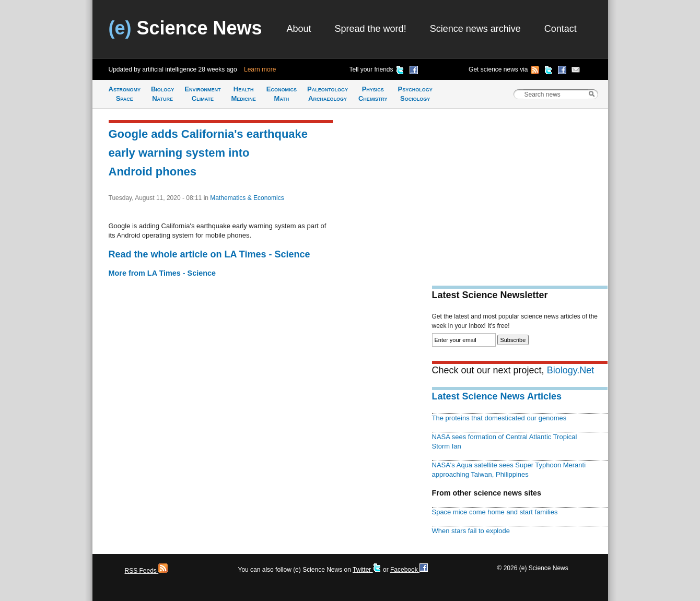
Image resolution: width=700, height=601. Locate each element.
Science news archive (475, 29)
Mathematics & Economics (247, 198)
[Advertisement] (520, 191)
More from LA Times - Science (162, 273)
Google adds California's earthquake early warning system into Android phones (208, 153)
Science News (185, 28)
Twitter (367, 570)
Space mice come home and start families (495, 512)
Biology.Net (571, 370)
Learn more (260, 69)
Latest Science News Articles (497, 396)
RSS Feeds (147, 571)
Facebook (409, 570)
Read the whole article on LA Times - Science (209, 254)
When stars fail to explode (471, 531)
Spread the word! (371, 29)
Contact (561, 29)
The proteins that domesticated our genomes (499, 418)
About (299, 29)
